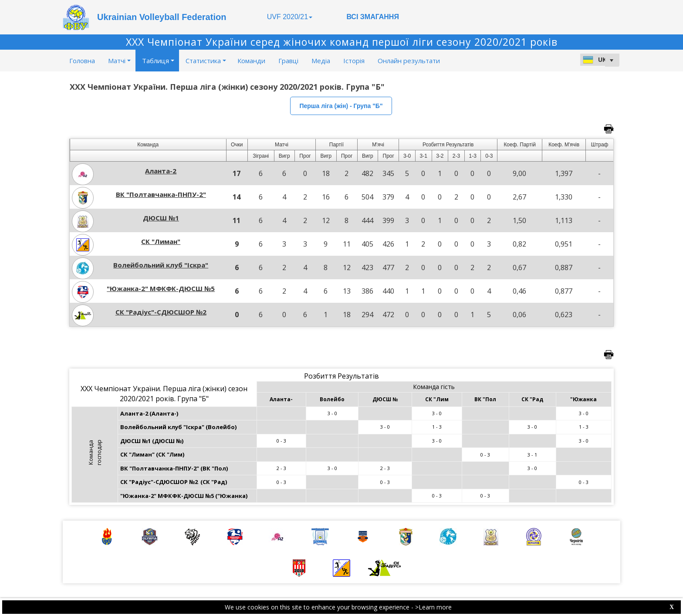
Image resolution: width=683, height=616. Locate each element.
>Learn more (433, 607)
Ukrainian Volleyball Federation (162, 17)
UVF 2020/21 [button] (290, 17)
